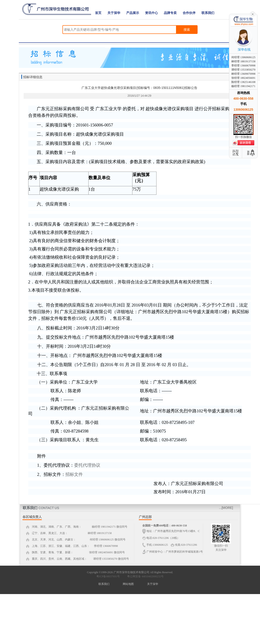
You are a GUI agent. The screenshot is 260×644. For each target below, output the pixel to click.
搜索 (187, 30)
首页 (98, 13)
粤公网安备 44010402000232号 (144, 576)
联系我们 (208, 13)
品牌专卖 (170, 13)
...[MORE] (226, 508)
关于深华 (114, 13)
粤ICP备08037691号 (108, 576)
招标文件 (74, 474)
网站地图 (128, 584)
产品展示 (133, 13)
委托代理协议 (87, 465)
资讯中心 (151, 13)
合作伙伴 (189, 13)
